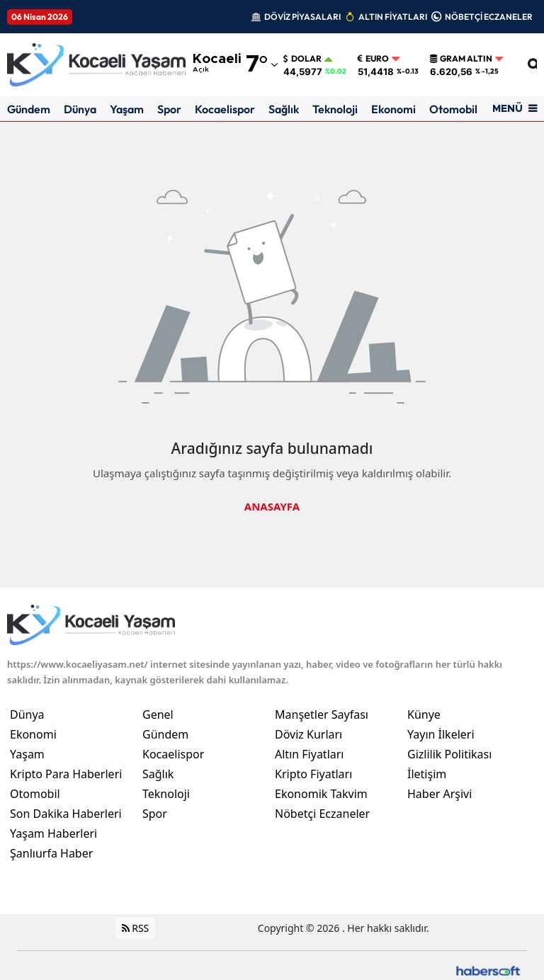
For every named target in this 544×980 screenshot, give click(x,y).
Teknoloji (335, 109)
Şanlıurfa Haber (51, 853)
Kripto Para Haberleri (66, 774)
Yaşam (127, 109)
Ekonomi (393, 109)
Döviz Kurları (308, 734)
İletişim (427, 774)
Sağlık (284, 109)
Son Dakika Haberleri (66, 814)
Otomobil (453, 109)
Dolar (302, 59)
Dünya (80, 109)
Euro (373, 59)
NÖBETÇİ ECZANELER (489, 17)
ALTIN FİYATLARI (393, 17)
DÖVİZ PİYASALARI (302, 17)
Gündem (29, 109)
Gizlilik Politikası (449, 754)
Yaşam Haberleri (53, 833)
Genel (158, 714)
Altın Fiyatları (310, 754)
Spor (169, 109)
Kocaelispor (225, 109)
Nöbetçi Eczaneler (322, 814)
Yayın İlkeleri (441, 734)
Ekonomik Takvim (321, 794)
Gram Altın (461, 59)
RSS (136, 928)
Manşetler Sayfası (322, 714)
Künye (424, 714)
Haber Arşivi (440, 794)
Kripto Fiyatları (313, 774)
